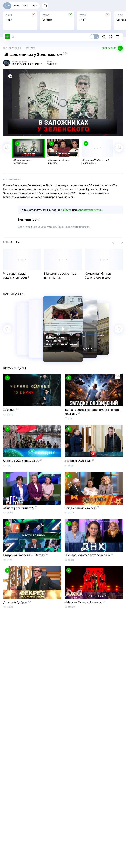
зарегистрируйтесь (90, 210)
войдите (66, 210)
